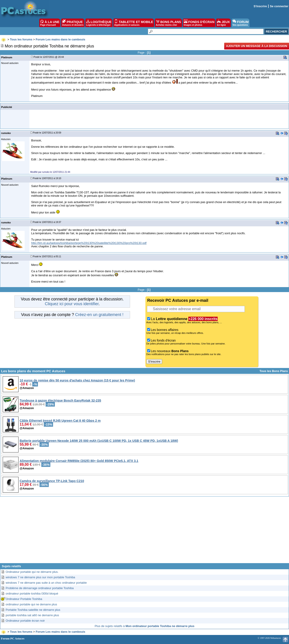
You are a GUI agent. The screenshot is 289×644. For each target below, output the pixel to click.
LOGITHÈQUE (99, 23)
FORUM (241, 23)
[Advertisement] (144, 532)
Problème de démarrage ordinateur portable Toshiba (40, 588)
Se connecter (279, 6)
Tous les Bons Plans (274, 371)
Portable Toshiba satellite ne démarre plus (33, 610)
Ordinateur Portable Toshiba (24, 599)
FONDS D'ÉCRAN (199, 23)
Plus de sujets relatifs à (144, 626)
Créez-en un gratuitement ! (99, 315)
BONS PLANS (168, 23)
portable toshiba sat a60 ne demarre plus (32, 615)
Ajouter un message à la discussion (257, 46)
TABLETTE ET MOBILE (134, 23)
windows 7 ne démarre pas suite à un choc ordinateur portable (46, 583)
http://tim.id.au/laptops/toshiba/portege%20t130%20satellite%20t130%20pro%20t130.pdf (89, 243)
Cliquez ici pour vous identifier (72, 304)
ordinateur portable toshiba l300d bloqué (32, 594)
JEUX (223, 23)
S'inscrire (260, 6)
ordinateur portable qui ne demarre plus (31, 604)
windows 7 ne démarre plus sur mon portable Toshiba (40, 577)
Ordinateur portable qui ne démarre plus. (32, 572)
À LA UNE (50, 23)
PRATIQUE (73, 23)
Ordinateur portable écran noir (25, 621)
